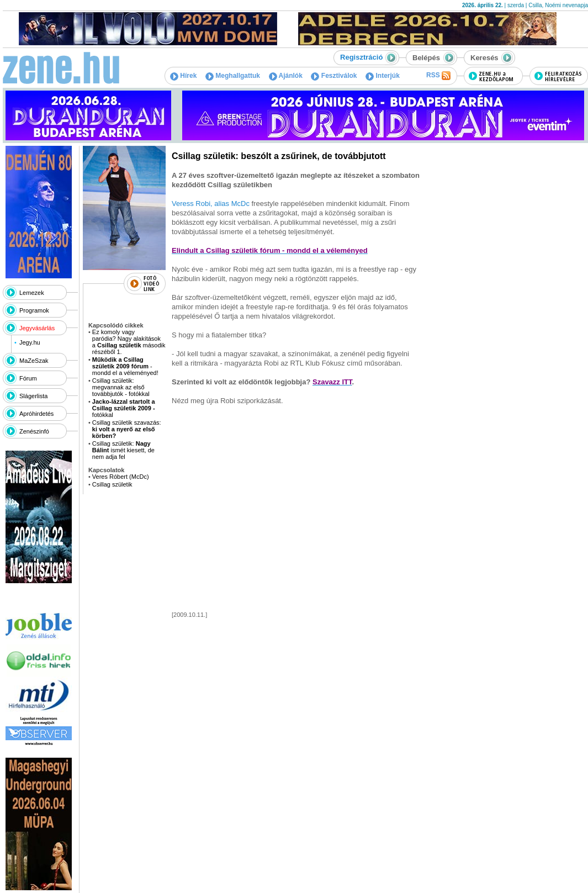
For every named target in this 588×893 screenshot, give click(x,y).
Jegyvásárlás (37, 328)
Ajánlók (286, 76)
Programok (34, 310)
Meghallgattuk (233, 76)
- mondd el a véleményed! (125, 366)
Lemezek (32, 293)
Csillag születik (112, 484)
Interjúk (383, 76)
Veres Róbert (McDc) (121, 477)
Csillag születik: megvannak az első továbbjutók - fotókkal (121, 387)
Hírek (183, 76)
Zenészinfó (34, 431)
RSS (438, 76)
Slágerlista (33, 396)
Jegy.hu (30, 342)
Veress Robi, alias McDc (211, 204)
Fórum (28, 378)
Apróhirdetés (36, 414)
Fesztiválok (334, 76)
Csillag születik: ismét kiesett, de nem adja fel (123, 450)
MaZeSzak (34, 361)
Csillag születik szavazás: (127, 429)
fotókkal (124, 408)
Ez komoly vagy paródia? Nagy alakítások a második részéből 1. (129, 342)
